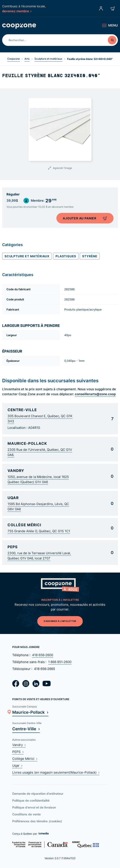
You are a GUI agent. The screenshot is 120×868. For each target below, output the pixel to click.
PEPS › (18, 752)
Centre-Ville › (26, 729)
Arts (27, 59)
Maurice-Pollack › (30, 712)
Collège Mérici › (25, 759)
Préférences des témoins (37, 821)
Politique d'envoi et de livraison (34, 807)
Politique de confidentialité (31, 800)
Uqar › (17, 766)
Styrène (90, 256)
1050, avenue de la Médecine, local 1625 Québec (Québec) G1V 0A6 (38, 479)
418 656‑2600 (43, 655)
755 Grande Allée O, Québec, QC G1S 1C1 (39, 531)
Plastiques (66, 256)
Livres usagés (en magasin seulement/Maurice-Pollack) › (56, 772)
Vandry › (19, 745)
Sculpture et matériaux (48, 59)
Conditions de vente (26, 814)
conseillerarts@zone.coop (95, 394)
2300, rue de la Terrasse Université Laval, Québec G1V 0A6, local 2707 (39, 556)
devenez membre (17, 11)
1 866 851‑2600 (60, 662)
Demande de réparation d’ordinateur (38, 794)
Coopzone (14, 59)
